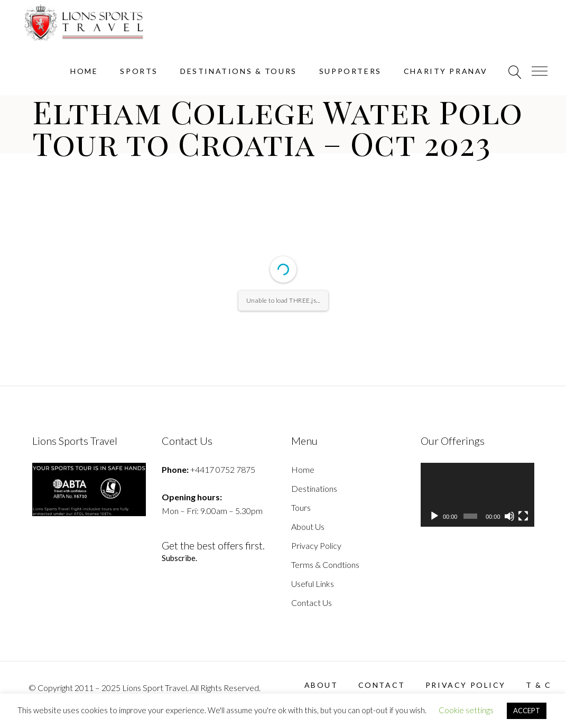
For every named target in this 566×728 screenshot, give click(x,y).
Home (303, 469)
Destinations (314, 488)
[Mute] (509, 516)
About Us (308, 526)
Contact (382, 685)
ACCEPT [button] (527, 711)
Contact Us (312, 603)
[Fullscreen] (523, 516)
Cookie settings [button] (466, 710)
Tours (301, 507)
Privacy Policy (316, 545)
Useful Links (313, 584)
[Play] (434, 516)
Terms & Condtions (325, 564)
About (321, 685)
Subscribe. (180, 558)
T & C (539, 685)
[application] (477, 495)
